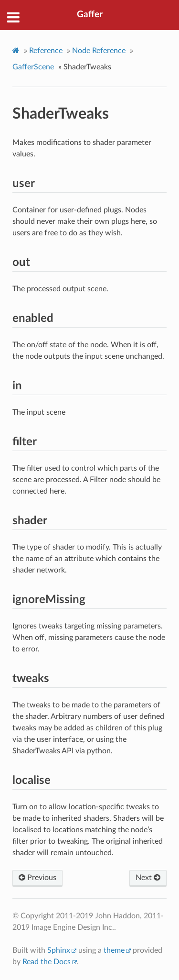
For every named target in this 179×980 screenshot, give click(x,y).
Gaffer (90, 15)
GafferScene (33, 67)
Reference (46, 51)
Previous (37, 878)
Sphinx (59, 950)
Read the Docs (47, 962)
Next (148, 878)
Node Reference (99, 51)
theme (114, 950)
